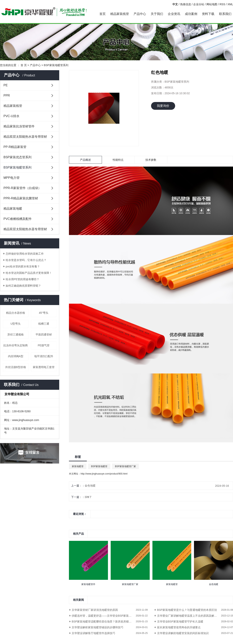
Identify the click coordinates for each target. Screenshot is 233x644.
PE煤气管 (44, 345)
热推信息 (186, 4)
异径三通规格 (16, 335)
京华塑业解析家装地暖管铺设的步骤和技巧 (97, 627)
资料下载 (208, 14)
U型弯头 (16, 324)
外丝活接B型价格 (16, 367)
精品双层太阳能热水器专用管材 (25, 137)
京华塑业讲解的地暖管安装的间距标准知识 (183, 633)
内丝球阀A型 (16, 356)
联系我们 (225, 14)
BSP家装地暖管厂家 (125, 466)
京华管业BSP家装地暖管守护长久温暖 (180, 622)
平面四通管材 (44, 335)
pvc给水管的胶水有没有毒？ (23, 266)
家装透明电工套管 (44, 367)
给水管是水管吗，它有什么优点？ (26, 260)
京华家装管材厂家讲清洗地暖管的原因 (95, 610)
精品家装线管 (120, 14)
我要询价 (163, 106)
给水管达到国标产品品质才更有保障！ (29, 273)
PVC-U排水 (11, 116)
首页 (103, 14)
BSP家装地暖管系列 (56, 65)
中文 (175, 4)
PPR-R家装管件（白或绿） (22, 188)
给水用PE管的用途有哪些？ (22, 279)
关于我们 (157, 14)
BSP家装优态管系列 (17, 157)
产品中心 (140, 14)
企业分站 (199, 4)
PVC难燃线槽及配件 (18, 219)
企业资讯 (174, 14)
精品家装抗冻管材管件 (19, 126)
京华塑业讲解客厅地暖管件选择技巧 (93, 633)
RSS (222, 4)
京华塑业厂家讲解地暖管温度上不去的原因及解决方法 (190, 616)
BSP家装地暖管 (99, 466)
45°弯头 (44, 313)
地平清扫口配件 (44, 356)
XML (230, 4)
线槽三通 (44, 324)
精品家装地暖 (13, 209)
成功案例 (191, 14)
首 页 (24, 65)
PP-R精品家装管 (15, 147)
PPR (7, 96)
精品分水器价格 (16, 313)
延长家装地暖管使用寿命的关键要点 (179, 627)
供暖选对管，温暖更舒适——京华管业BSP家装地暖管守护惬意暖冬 (110, 616)
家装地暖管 (78, 466)
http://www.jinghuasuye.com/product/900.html (104, 474)
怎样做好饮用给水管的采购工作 (25, 254)
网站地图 (212, 4)
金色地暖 (90, 486)
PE (6, 85)
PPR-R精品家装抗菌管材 (21, 198)
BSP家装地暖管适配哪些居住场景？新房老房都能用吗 (104, 622)
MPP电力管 (12, 178)
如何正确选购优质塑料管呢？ (23, 286)
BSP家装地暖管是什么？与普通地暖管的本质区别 (187, 610)
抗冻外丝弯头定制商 (16, 345)
